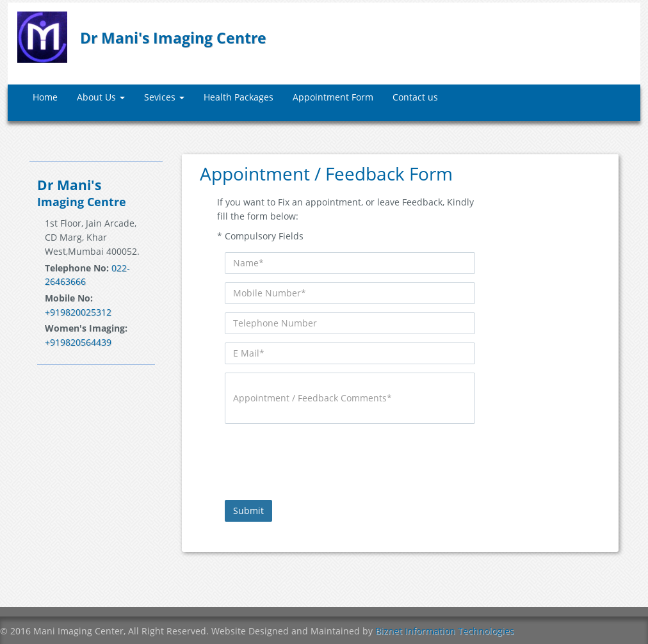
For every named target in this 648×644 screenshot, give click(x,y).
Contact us (415, 97)
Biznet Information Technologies (445, 631)
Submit (248, 511)
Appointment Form (333, 97)
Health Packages (239, 97)
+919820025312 (78, 312)
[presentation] (322, 457)
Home (45, 97)
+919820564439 (78, 342)
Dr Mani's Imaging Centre (173, 38)
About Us (101, 97)
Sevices (164, 97)
